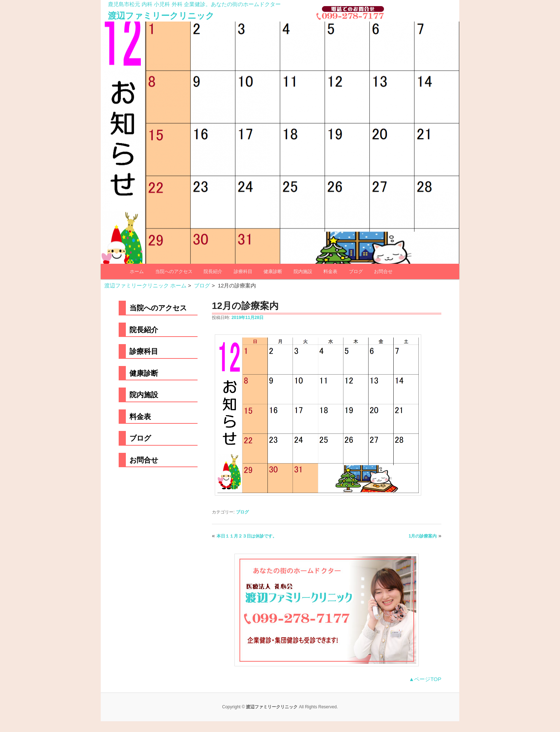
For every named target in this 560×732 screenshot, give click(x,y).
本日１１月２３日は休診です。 (247, 536)
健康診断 (273, 271)
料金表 (330, 271)
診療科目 (243, 271)
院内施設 (303, 271)
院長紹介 (213, 271)
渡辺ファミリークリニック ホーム (145, 285)
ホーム (137, 271)
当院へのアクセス (174, 271)
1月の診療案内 (423, 536)
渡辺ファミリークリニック (161, 16)
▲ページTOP (425, 679)
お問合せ (383, 271)
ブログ (356, 271)
